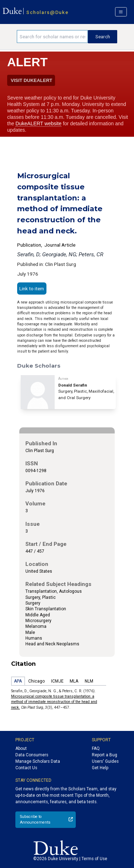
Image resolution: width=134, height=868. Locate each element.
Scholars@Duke (47, 12)
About (21, 748)
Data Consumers (32, 755)
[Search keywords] (52, 37)
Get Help (100, 768)
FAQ (96, 748)
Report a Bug (105, 755)
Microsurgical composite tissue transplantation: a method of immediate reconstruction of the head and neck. (54, 702)
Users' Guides (105, 761)
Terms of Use (94, 859)
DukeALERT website (38, 123)
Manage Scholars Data (38, 761)
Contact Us (26, 768)
